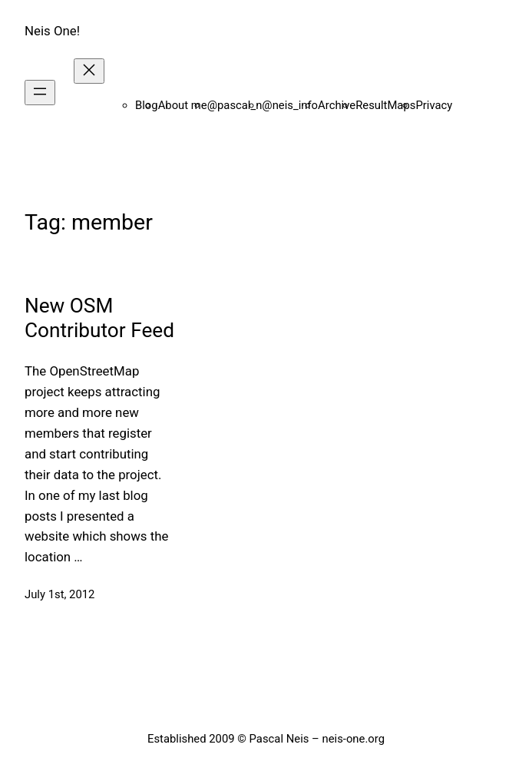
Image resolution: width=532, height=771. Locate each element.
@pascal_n (235, 105)
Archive (337, 105)
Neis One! (52, 31)
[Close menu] (89, 71)
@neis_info (290, 105)
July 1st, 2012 (59, 594)
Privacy (434, 105)
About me (183, 105)
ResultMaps (385, 105)
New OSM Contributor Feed (99, 318)
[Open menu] (40, 93)
